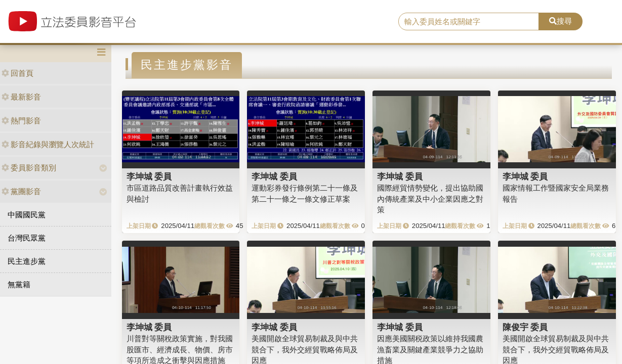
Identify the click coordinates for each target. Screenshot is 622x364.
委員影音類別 (29, 168)
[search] (469, 22)
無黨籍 (19, 284)
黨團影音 (21, 191)
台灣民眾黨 (27, 238)
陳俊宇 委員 (525, 327)
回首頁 (17, 73)
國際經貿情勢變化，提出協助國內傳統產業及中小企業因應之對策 (430, 199)
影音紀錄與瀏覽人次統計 (48, 144)
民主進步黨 (27, 261)
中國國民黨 (27, 215)
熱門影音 (21, 121)
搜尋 (561, 21)
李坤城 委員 (149, 176)
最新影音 (21, 97)
